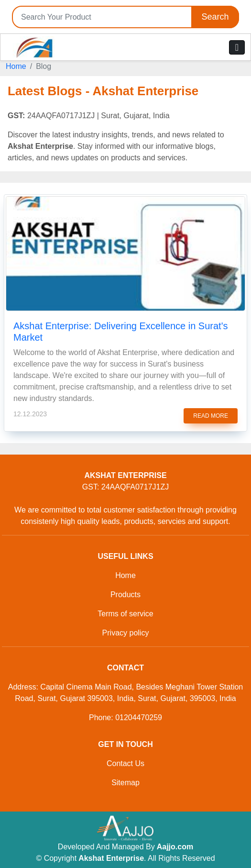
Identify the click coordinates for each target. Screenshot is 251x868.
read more (211, 416)
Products (125, 595)
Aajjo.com (175, 847)
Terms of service (125, 614)
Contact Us (125, 763)
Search (215, 17)
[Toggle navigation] (237, 47)
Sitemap (125, 783)
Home (16, 66)
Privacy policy (126, 633)
